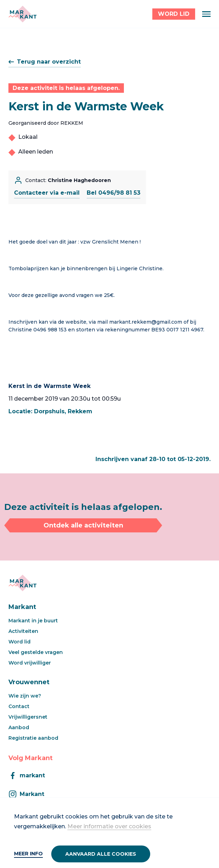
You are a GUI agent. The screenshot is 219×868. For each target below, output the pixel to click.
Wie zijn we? (25, 696)
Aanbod (19, 727)
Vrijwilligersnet (28, 717)
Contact (19, 706)
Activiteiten (23, 631)
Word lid (19, 642)
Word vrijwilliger (30, 663)
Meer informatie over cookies (109, 826)
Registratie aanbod (33, 738)
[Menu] (206, 14)
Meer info (28, 854)
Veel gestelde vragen (36, 652)
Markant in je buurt (33, 621)
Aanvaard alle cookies (101, 854)
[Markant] (22, 14)
